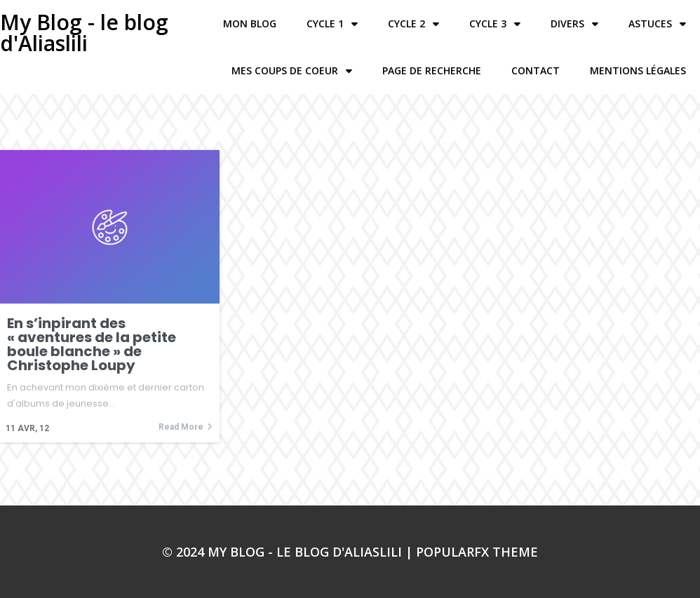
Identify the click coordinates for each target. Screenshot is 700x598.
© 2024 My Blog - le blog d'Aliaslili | (289, 552)
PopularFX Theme (477, 552)
